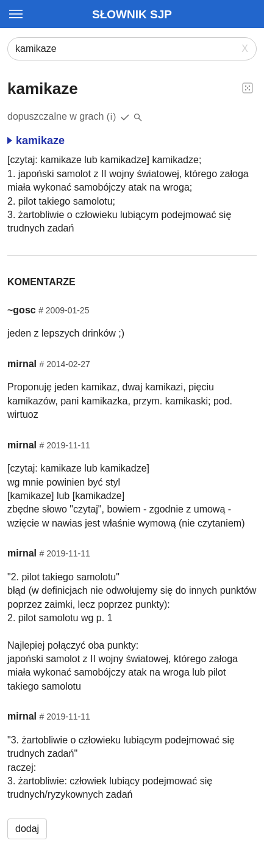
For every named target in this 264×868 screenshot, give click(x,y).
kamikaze (36, 140)
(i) (112, 116)
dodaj (27, 829)
